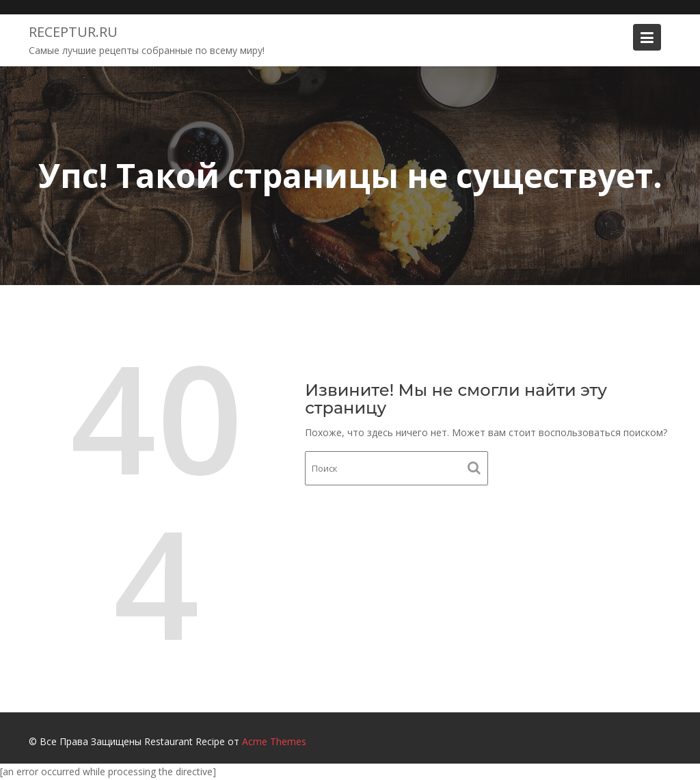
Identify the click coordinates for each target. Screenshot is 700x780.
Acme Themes (274, 741)
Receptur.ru (73, 32)
